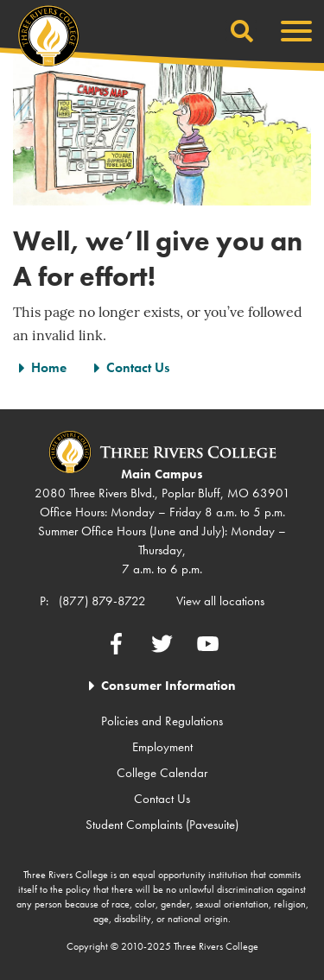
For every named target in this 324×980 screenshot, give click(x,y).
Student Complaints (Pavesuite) (162, 825)
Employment (162, 747)
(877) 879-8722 (102, 601)
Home (49, 367)
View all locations (220, 601)
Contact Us (138, 367)
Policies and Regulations (162, 721)
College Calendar (162, 773)
